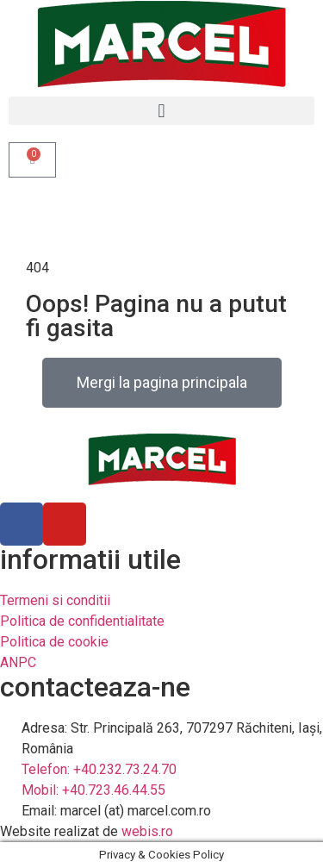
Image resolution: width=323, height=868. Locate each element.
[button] (161, 111)
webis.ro (147, 831)
